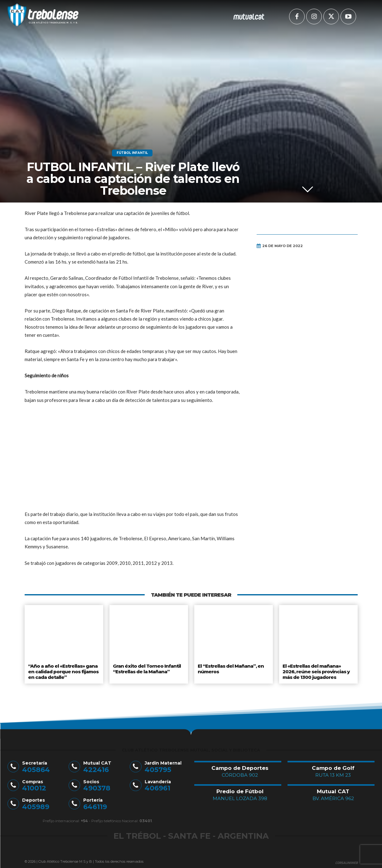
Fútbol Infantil (132, 153)
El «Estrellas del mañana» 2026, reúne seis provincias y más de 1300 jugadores (316, 670)
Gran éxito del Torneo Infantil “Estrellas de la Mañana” (147, 668)
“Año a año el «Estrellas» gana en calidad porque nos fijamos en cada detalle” (63, 670)
